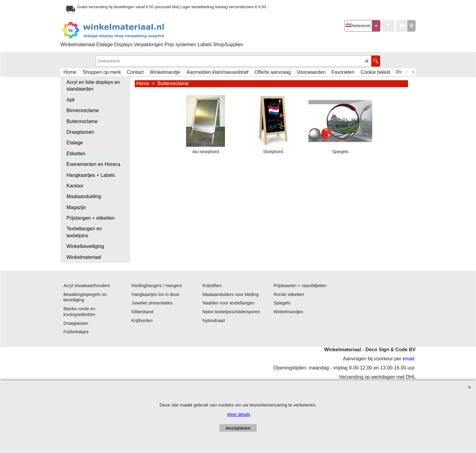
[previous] (407, 72)
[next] (413, 72)
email (408, 359)
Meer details (239, 414)
